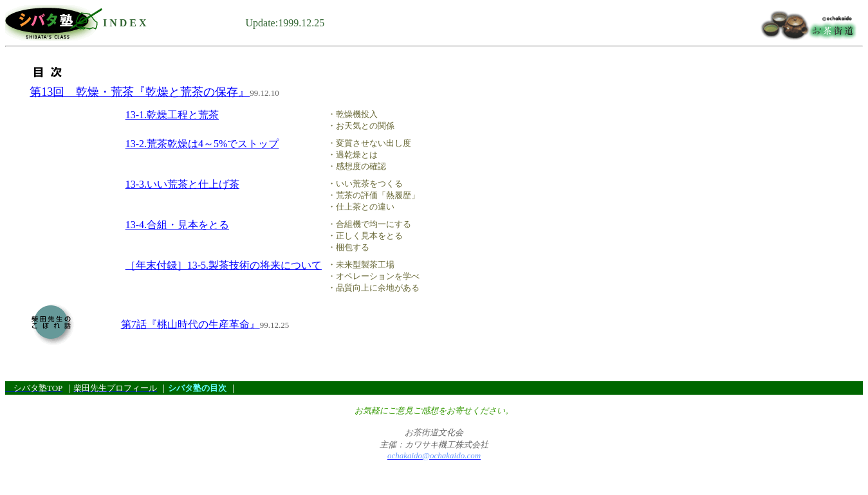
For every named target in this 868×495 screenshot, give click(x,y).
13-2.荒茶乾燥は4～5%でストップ (202, 144)
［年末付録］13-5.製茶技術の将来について (224, 265)
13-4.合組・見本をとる (177, 225)
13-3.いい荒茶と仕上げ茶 (182, 184)
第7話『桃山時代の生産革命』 (190, 324)
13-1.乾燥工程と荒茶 (172, 115)
